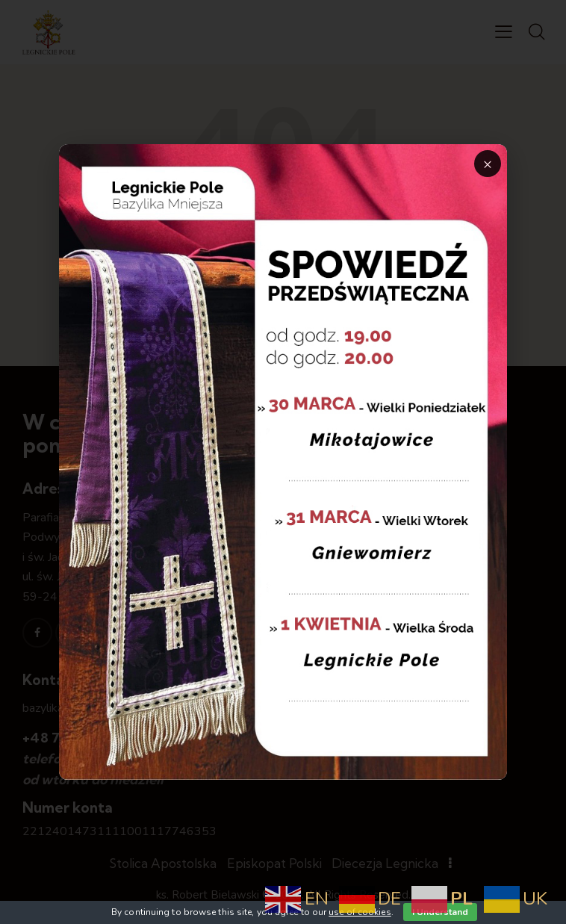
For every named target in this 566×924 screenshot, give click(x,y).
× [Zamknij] (488, 164)
